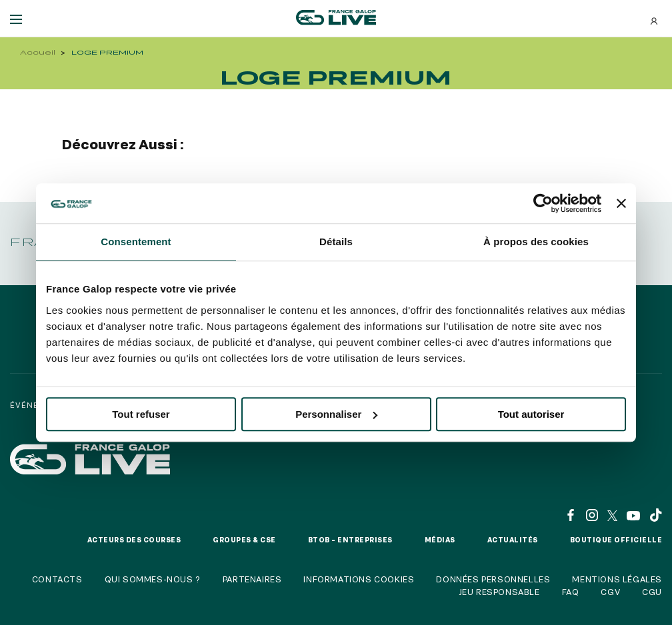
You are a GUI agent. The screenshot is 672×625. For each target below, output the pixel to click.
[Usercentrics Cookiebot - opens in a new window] (543, 203)
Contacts (57, 579)
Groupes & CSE (244, 540)
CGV (610, 592)
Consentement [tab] (136, 242)
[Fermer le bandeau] (621, 203)
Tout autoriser (531, 414)
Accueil (38, 52)
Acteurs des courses (134, 540)
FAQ (571, 592)
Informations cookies (359, 579)
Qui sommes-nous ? (153, 579)
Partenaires (252, 579)
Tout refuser (141, 414)
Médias (440, 540)
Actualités (513, 540)
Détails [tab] (336, 242)
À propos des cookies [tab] (536, 242)
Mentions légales (617, 579)
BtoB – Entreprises (350, 540)
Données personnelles (493, 579)
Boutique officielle (616, 540)
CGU (652, 592)
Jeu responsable (499, 592)
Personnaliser (336, 414)
